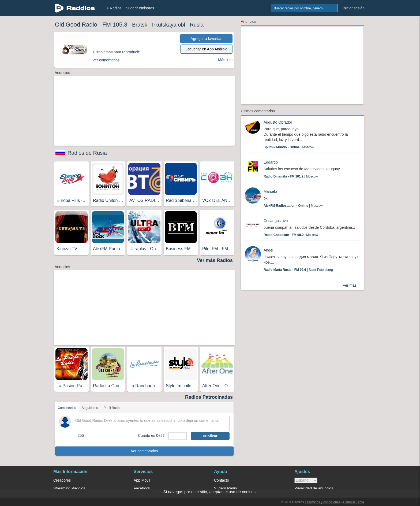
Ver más (350, 285)
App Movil (142, 480)
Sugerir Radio (226, 488)
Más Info (225, 60)
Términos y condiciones (323, 502)
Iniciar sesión (354, 8)
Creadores (62, 480)
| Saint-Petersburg (298, 270)
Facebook (142, 488)
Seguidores (90, 408)
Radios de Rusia (87, 153)
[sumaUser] (177, 436)
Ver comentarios (144, 451)
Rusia (197, 25)
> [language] (306, 480)
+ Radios (114, 8)
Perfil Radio (112, 408)
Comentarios (67, 408)
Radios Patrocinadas (209, 397)
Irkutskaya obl (169, 25)
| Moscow (289, 147)
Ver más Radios (215, 260)
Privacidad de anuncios (314, 488)
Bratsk (140, 25)
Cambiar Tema (354, 502)
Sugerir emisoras (140, 8)
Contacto (222, 480)
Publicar (210, 436)
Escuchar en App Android (206, 49)
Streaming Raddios (69, 488)
